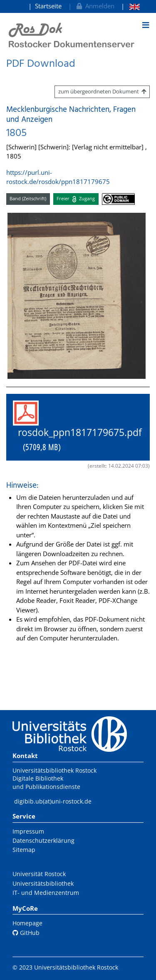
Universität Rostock (39, 874)
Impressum (28, 831)
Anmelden (95, 6)
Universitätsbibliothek (43, 883)
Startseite (48, 6)
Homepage (27, 923)
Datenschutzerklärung (43, 840)
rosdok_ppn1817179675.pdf (77, 427)
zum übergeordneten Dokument (102, 91)
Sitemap (24, 850)
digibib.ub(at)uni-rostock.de (53, 801)
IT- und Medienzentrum (46, 893)
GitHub (26, 933)
